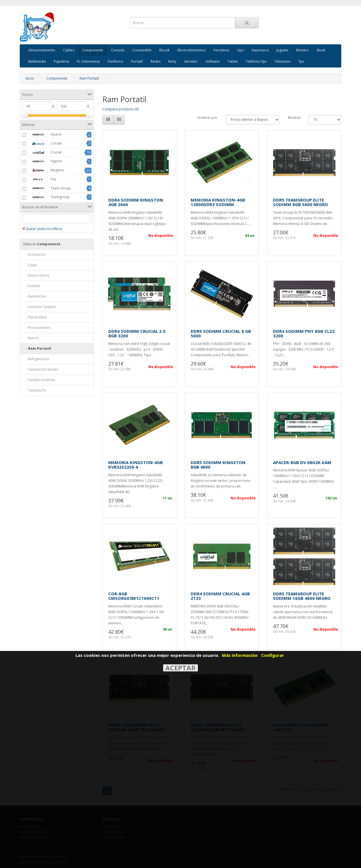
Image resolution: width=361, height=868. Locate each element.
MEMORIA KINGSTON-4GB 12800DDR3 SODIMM (218, 202)
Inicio (30, 78)
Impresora (260, 50)
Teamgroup (48, 197)
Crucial (44, 152)
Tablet (233, 61)
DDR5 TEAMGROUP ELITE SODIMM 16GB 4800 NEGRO (302, 596)
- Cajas (30, 265)
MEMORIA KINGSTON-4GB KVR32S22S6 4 (136, 465)
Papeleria (61, 61)
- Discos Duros (36, 275)
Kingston (46, 170)
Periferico (115, 61)
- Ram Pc (31, 338)
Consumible (142, 50)
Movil (321, 50)
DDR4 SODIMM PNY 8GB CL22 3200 (304, 334)
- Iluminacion (35, 296)
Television (282, 61)
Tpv (301, 61)
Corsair (45, 144)
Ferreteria (221, 50)
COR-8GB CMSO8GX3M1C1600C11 (134, 596)
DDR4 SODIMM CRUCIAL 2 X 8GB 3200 (137, 334)
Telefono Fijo (256, 61)
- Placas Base (35, 317)
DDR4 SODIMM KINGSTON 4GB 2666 (136, 202)
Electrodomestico (191, 50)
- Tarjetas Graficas (39, 380)
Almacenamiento (42, 50)
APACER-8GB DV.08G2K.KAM (302, 462)
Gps (240, 50)
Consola (118, 50)
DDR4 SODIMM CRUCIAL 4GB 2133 (220, 596)
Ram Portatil (89, 78)
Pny (42, 180)
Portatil (137, 61)
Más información (240, 655)
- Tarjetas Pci (35, 390)
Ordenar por (207, 118)
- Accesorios (35, 254)
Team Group (49, 188)
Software (213, 61)
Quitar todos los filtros (42, 229)
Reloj (172, 61)
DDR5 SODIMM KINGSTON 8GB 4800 (218, 465)
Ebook (164, 50)
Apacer (45, 135)
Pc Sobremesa (88, 61)
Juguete (282, 50)
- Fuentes (32, 286)
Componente (93, 50)
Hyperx (45, 161)
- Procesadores (37, 328)
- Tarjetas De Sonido (41, 369)
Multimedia (37, 61)
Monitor (302, 50)
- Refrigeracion (36, 359)
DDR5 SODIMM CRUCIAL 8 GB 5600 (221, 334)
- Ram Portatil (37, 348)
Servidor (191, 61)
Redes (156, 61)
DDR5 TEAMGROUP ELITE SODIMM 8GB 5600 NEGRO (301, 202)
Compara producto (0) (120, 109)
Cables (69, 50)
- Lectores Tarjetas (39, 307)
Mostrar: (295, 118)
